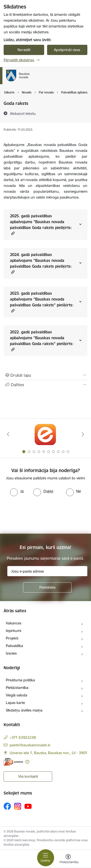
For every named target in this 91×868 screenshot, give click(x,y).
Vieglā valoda (17, 695)
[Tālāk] (83, 434)
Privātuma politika (20, 680)
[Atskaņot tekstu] (23, 113)
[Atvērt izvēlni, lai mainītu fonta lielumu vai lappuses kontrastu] (68, 859)
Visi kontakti (28, 776)
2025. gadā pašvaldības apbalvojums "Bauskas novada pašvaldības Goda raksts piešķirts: (41, 225)
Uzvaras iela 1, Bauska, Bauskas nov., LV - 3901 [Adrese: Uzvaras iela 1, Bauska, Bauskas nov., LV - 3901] (49, 753)
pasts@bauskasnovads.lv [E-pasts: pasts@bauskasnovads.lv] (30, 745)
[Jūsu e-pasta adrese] (47, 571)
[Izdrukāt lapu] (45, 375)
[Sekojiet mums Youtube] (28, 806)
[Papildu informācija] (27, 762)
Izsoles (11, 653)
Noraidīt (24, 50)
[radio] (17, 491)
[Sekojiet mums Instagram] (18, 806)
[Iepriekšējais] (8, 434)
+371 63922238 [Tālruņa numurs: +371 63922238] (23, 737)
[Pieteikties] (47, 587)
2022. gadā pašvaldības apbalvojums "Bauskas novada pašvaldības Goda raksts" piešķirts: (42, 341)
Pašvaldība (14, 646)
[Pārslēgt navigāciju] (46, 858)
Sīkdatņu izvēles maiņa (24, 710)
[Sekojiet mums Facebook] (7, 806)
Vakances (14, 623)
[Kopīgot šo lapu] (45, 385)
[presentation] (41, 514)
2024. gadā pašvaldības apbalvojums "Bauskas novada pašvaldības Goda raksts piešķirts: (41, 263)
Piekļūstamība (17, 688)
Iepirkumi (13, 631)
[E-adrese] (13, 762)
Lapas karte (15, 703)
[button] (12, 233)
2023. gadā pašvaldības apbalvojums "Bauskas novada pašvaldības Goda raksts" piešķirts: (42, 302)
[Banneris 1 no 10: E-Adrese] (45, 434)
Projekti (12, 638)
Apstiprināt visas (67, 50)
